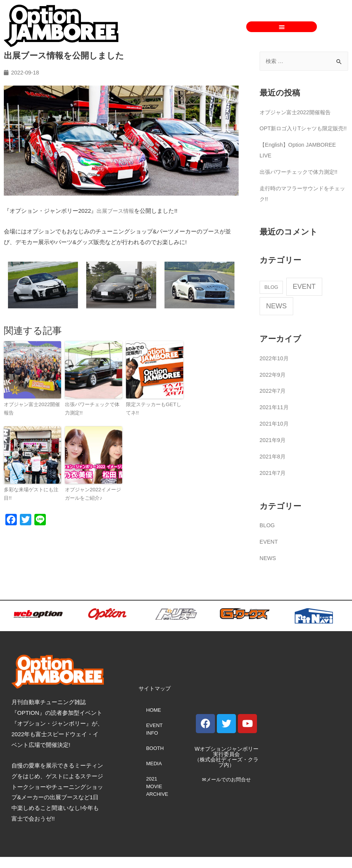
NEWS (268, 569)
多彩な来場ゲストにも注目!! (31, 493)
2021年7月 (273, 484)
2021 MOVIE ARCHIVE (157, 798)
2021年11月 (275, 418)
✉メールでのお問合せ (226, 791)
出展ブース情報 (117, 211)
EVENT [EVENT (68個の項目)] (304, 298)
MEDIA (154, 775)
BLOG (268, 536)
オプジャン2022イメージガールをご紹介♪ (93, 493)
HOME (154, 721)
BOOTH (155, 759)
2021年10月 (275, 435)
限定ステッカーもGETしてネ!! (153, 408)
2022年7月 (273, 402)
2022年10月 (275, 369)
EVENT (269, 553)
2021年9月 (273, 451)
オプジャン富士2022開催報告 (32, 408)
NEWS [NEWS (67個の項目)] (276, 317)
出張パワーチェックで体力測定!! (92, 408)
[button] (282, 27)
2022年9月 (273, 385)
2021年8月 (273, 467)
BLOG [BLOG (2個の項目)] (271, 298)
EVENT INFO (154, 740)
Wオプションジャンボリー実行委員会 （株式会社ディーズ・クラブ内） (226, 768)
